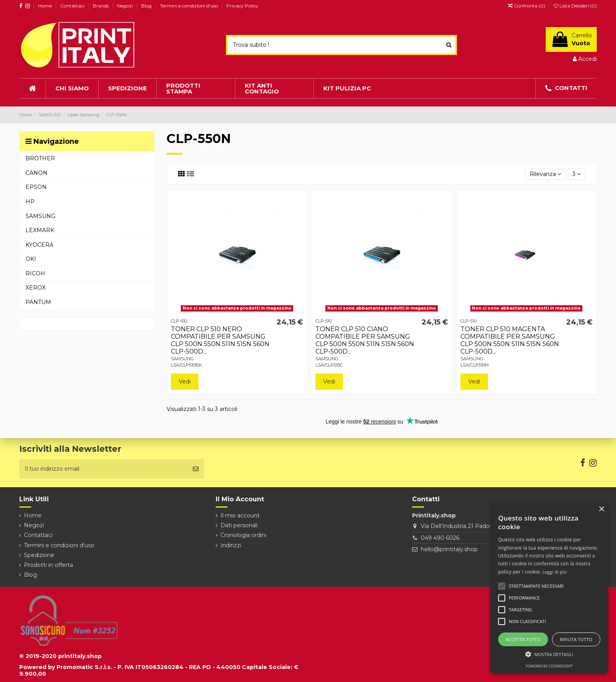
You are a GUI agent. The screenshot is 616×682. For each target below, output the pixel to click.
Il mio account (240, 515)
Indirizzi (231, 545)
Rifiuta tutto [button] (576, 639)
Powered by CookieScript (549, 666)
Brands (101, 6)
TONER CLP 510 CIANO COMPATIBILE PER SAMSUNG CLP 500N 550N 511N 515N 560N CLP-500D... (365, 340)
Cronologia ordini (243, 535)
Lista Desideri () (575, 6)
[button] (549, 654)
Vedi (185, 381)
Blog (147, 6)
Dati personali (239, 525)
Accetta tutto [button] (523, 639)
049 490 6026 (440, 538)
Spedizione (39, 555)
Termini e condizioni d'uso (190, 6)
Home (46, 6)
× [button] (601, 509)
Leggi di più (555, 572)
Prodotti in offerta (49, 565)
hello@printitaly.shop (449, 549)
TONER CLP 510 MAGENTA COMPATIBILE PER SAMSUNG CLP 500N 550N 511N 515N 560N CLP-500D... (510, 340)
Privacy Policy (242, 6)
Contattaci (73, 6)
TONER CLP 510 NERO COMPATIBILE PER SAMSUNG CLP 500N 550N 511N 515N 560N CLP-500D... (220, 340)
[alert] (549, 588)
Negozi (126, 6)
